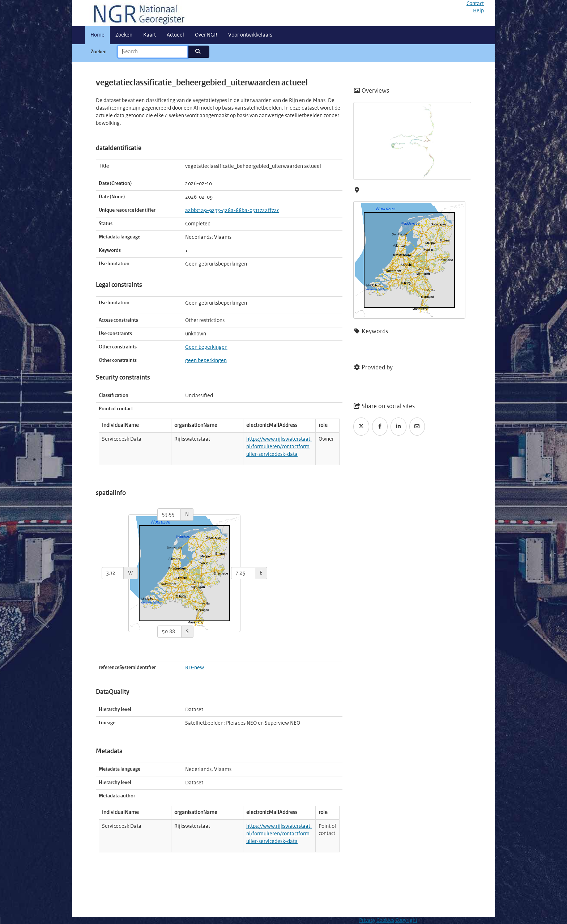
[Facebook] (380, 427)
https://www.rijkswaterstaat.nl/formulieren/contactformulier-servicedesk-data (279, 447)
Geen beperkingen (206, 347)
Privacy (367, 920)
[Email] (417, 427)
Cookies (385, 920)
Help (478, 11)
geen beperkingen (206, 361)
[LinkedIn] (398, 427)
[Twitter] (361, 427)
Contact (475, 4)
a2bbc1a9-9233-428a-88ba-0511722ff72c (232, 211)
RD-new (195, 668)
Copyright (406, 920)
